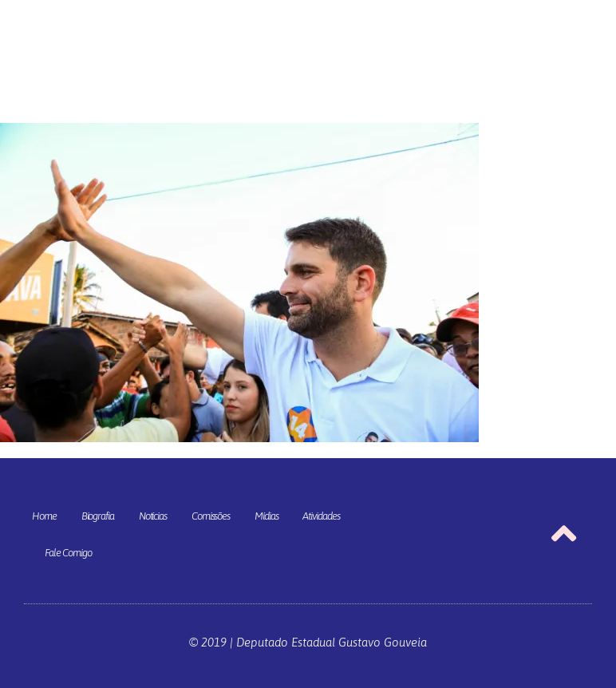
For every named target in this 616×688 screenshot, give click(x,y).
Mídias (266, 516)
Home (44, 516)
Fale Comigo (68, 553)
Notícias (153, 516)
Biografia (98, 516)
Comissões (211, 516)
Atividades (321, 516)
